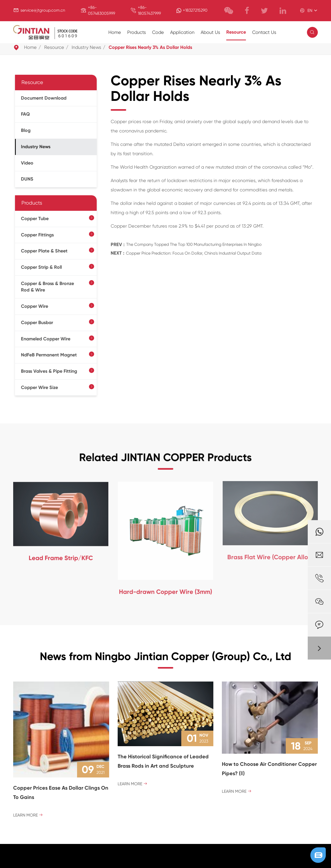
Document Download (44, 98)
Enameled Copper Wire (46, 339)
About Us (210, 32)
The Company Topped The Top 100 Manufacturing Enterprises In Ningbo (194, 240)
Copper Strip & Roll (41, 267)
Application (182, 32)
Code (158, 32)
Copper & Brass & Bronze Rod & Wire (47, 287)
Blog (26, 130)
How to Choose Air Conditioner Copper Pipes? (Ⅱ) (269, 769)
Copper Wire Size (39, 387)
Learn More (28, 815)
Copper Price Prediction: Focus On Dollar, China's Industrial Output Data (194, 248)
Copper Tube (35, 219)
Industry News (86, 47)
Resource (236, 32)
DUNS (27, 179)
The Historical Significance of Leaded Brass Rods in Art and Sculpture (163, 761)
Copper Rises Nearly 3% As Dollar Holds (150, 47)
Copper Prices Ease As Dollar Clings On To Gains (61, 792)
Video (27, 163)
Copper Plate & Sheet (44, 251)
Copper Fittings (37, 235)
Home (115, 32)
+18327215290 (195, 10)
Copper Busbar (37, 323)
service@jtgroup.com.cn (43, 10)
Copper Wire (35, 306)
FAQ (25, 114)
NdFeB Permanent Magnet (49, 355)
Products (137, 32)
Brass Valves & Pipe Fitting (49, 371)
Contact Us (264, 32)
